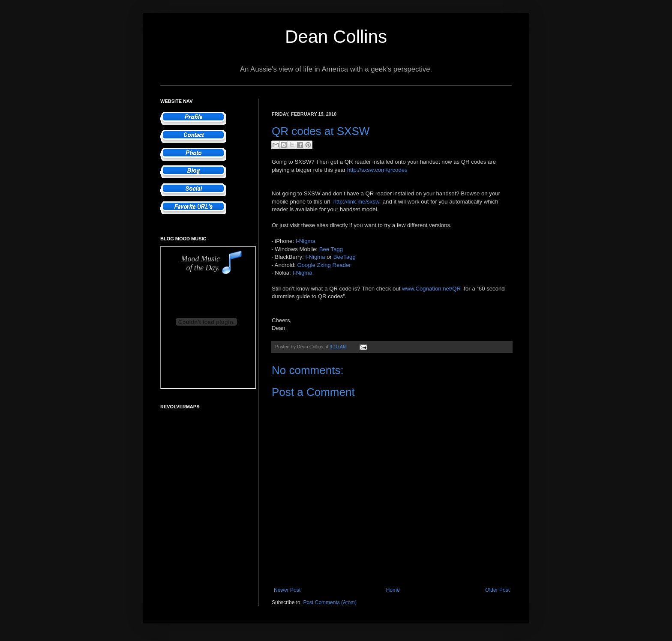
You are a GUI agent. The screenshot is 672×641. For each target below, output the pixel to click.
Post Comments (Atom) (330, 602)
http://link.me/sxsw (357, 202)
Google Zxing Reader (324, 265)
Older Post (497, 590)
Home (393, 590)
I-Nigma (306, 241)
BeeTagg (345, 257)
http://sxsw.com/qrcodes (377, 170)
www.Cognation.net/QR (431, 289)
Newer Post (287, 590)
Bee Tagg (331, 249)
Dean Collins (336, 37)
